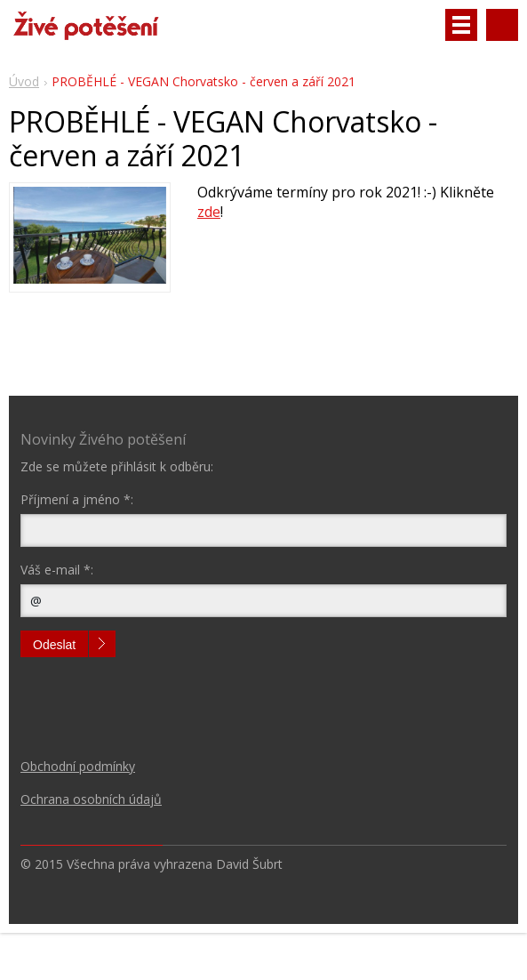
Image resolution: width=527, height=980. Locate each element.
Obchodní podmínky (78, 766)
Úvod (24, 81)
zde (209, 212)
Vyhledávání (502, 25)
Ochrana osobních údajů (91, 799)
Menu (461, 25)
